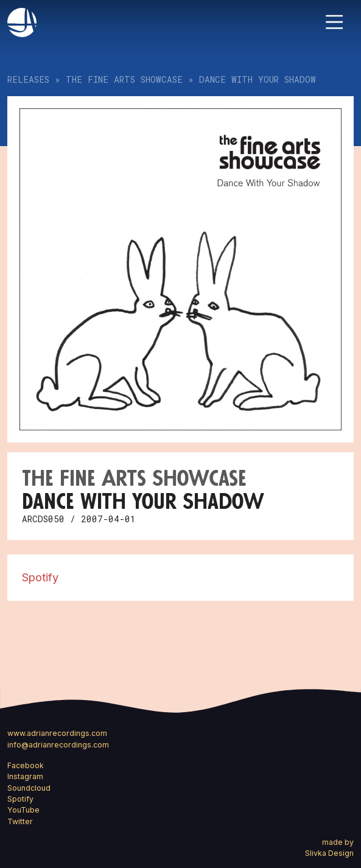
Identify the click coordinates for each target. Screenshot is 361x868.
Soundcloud (29, 788)
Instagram (25, 776)
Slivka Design (329, 853)
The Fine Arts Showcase (124, 79)
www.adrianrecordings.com (57, 733)
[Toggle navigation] (334, 22)
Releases (28, 79)
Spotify (40, 577)
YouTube (23, 810)
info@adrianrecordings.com (58, 745)
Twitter (20, 821)
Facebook (26, 765)
